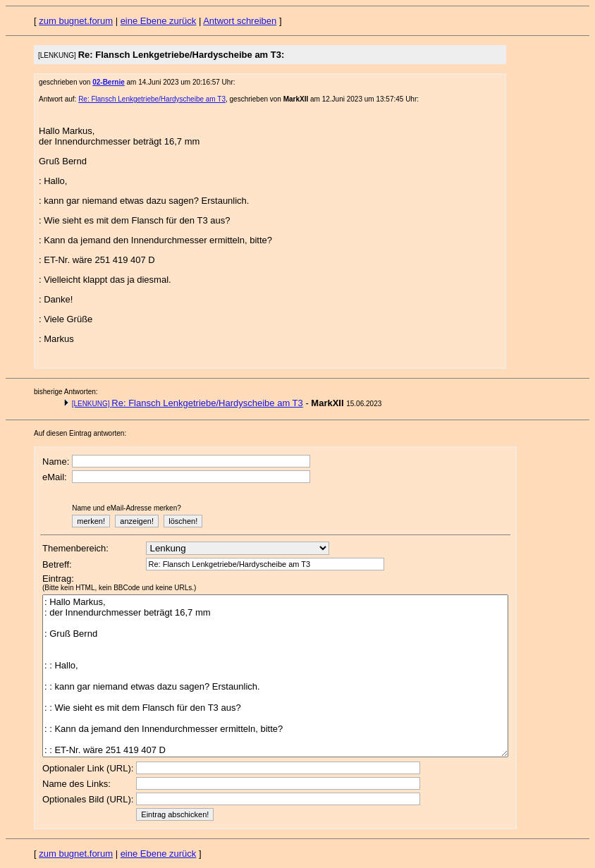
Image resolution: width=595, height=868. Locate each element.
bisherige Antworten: (66, 392)
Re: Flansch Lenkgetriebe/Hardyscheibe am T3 (152, 99)
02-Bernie (109, 82)
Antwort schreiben (240, 21)
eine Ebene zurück (159, 21)
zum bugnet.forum (76, 21)
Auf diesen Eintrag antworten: (80, 433)
